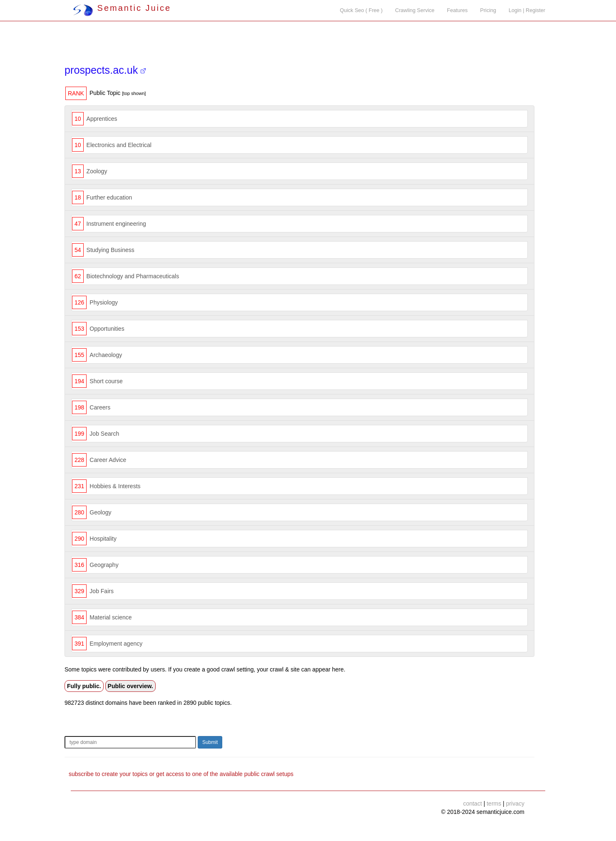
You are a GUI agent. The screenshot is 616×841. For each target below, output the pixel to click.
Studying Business (111, 250)
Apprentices (102, 119)
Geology (100, 512)
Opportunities (107, 329)
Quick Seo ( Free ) (361, 10)
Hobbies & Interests (115, 486)
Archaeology (106, 355)
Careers (100, 407)
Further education (109, 197)
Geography (104, 565)
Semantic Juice (122, 8)
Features (457, 10)
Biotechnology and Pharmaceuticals (133, 276)
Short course (106, 381)
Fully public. (84, 686)
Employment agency (116, 644)
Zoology (97, 171)
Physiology (104, 302)
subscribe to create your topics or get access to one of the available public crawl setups (181, 774)
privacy (515, 804)
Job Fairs (102, 591)
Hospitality (103, 539)
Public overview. (130, 686)
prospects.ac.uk (105, 70)
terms (494, 804)
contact (473, 804)
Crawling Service (415, 10)
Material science (111, 617)
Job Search (104, 434)
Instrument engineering (116, 224)
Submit (210, 742)
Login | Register (527, 10)
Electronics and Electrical (119, 145)
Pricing (488, 10)
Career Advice (108, 460)
